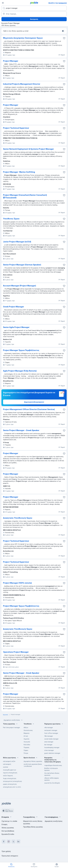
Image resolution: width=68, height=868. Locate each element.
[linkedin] (18, 842)
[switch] (63, 31)
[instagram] (9, 842)
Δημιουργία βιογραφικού (34, 402)
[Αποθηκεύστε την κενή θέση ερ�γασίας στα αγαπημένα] (64, 61)
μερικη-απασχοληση (10, 784)
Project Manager (11, 61)
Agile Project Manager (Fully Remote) (20, 371)
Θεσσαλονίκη (28, 730)
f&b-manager (49, 736)
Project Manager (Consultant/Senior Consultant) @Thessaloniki (25, 196)
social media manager (51, 739)
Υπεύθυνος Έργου (11, 219)
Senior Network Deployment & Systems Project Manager (28, 149)
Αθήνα (26, 727)
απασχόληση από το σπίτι (12, 787)
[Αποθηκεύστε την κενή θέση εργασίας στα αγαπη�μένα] (64, 652)
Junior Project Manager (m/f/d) (17, 242)
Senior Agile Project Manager (16, 327)
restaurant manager (51, 730)
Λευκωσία (27, 742)
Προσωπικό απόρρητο (10, 856)
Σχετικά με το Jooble (9, 821)
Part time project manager (11, 727)
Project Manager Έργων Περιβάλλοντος (21, 350)
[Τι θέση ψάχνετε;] (34, 8)
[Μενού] (3, 3)
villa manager (49, 727)
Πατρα (26, 753)
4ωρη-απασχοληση (10, 778)
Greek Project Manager (14, 307)
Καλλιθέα (27, 745)
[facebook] (4, 842)
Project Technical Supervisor (16, 128)
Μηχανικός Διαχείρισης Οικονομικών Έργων (23, 38)
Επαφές (5, 824)
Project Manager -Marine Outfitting (19, 172)
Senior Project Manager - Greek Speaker (21, 430)
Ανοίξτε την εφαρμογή (58, 3)
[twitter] (13, 842)
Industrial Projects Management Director (22, 84)
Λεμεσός (27, 739)
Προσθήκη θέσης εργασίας (33, 827)
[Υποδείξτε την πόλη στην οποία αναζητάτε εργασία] (34, 14)
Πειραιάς (27, 747)
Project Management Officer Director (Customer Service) (29, 409)
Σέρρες (26, 750)
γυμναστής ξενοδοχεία (52, 783)
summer (6, 767)
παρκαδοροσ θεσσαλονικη (53, 765)
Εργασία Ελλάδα (8, 834)
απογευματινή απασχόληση (12, 781)
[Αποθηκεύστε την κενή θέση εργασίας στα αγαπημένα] (64, 38)
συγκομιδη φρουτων (10, 770)
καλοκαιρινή (7, 764)
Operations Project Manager (16, 652)
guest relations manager (52, 753)
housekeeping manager (52, 747)
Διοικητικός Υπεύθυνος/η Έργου (18, 518)
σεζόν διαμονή (8, 776)
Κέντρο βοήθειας (8, 831)
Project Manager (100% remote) (17, 583)
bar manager (48, 745)
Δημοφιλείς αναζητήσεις (13, 720)
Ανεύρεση (34, 19)
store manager (49, 750)
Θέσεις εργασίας (8, 828)
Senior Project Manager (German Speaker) (22, 265)
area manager (49, 742)
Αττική (26, 736)
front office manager (51, 733)
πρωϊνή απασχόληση (10, 773)
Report (62, 55)
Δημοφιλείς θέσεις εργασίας (33, 761)
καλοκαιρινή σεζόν (9, 761)
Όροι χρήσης (6, 851)
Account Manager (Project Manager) (20, 286)
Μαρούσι (27, 733)
